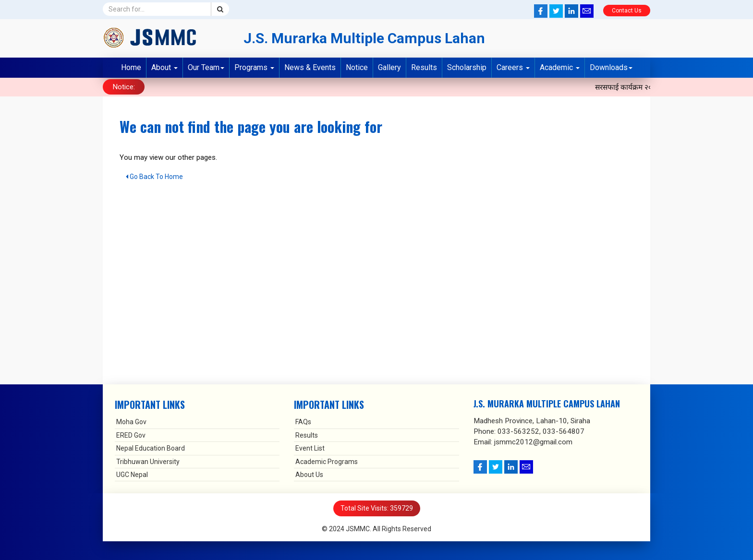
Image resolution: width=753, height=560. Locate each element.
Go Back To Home (154, 176)
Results (424, 67)
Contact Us (627, 11)
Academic (560, 67)
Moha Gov (131, 422)
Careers (513, 67)
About (164, 67)
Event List (310, 448)
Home (131, 67)
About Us (309, 474)
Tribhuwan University (148, 461)
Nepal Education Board (151, 448)
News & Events (310, 67)
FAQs (303, 422)
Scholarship (467, 67)
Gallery (389, 67)
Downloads (611, 67)
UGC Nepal (132, 474)
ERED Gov (131, 435)
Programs (254, 67)
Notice (357, 67)
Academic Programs (327, 461)
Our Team (206, 67)
